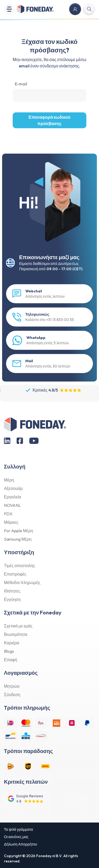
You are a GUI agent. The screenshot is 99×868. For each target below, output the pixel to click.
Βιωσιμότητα (16, 634)
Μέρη (9, 480)
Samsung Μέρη (18, 539)
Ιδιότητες (12, 591)
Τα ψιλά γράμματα (18, 829)
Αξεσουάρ (13, 488)
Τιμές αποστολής (20, 566)
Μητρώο (12, 686)
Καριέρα (12, 643)
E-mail (21, 84)
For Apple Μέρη (18, 531)
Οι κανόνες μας (16, 837)
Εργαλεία (13, 497)
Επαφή (11, 660)
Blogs (9, 651)
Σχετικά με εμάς (18, 626)
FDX (8, 514)
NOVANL (12, 505)
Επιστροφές (15, 574)
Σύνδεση (12, 695)
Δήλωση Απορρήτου (20, 844)
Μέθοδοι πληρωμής (22, 582)
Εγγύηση (12, 599)
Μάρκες (11, 522)
